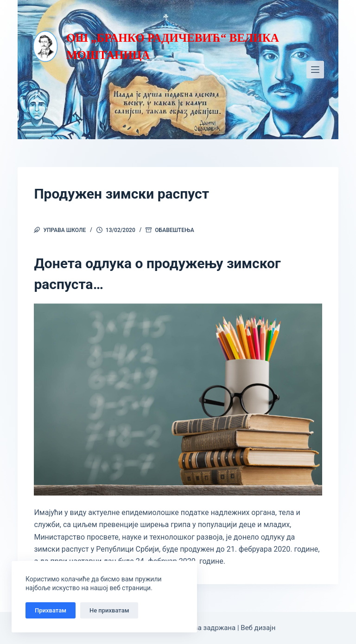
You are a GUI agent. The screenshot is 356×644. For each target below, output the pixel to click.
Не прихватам (109, 610)
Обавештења (174, 230)
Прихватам (51, 610)
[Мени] (315, 70)
